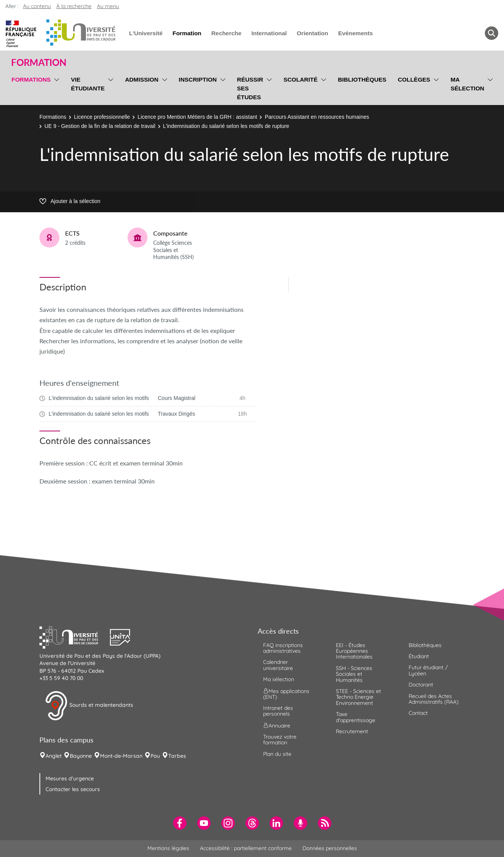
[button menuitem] (492, 33)
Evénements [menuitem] (356, 33)
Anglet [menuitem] (54, 756)
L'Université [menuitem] (146, 33)
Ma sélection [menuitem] (467, 84)
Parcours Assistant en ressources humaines (317, 117)
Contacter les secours (73, 789)
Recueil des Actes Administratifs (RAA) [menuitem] (434, 699)
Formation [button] (39, 62)
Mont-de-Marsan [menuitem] (121, 756)
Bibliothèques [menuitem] (362, 79)
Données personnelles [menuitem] (330, 848)
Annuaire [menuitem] (277, 725)
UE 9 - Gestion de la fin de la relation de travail (100, 126)
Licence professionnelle (102, 117)
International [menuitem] (269, 33)
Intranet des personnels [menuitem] (278, 711)
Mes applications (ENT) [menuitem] (286, 694)
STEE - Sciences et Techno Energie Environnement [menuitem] (358, 697)
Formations (53, 117)
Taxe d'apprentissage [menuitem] (356, 717)
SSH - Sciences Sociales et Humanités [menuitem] (354, 674)
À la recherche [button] (74, 6)
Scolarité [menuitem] (300, 79)
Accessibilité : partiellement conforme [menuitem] (246, 848)
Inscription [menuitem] (198, 79)
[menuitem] (180, 823)
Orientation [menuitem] (313, 33)
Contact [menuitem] (418, 713)
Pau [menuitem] (155, 756)
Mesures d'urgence (70, 778)
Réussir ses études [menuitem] (250, 88)
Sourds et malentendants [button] (89, 706)
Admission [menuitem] (142, 79)
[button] (75, 636)
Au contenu (37, 6)
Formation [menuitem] (187, 33)
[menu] (55, 87)
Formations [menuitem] (31, 79)
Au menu (108, 6)
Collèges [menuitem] (414, 79)
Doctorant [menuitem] (421, 685)
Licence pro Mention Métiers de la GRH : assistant (197, 117)
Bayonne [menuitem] (81, 756)
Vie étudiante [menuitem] (88, 84)
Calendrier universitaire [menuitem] (278, 665)
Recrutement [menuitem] (352, 731)
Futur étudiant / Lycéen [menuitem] (428, 670)
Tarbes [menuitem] (177, 756)
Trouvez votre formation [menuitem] (280, 740)
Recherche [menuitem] (227, 33)
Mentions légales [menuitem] (168, 848)
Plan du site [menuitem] (277, 754)
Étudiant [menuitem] (419, 656)
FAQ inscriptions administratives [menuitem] (283, 648)
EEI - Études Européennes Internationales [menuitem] (354, 651)
